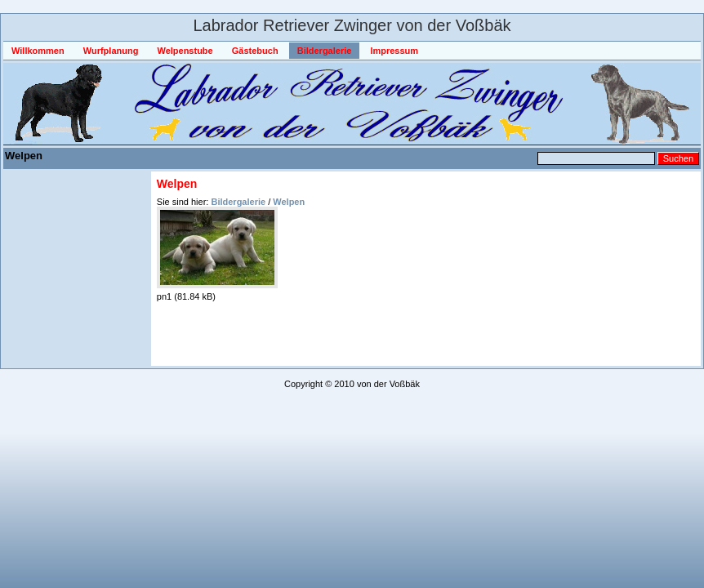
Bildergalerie (325, 51)
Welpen (289, 202)
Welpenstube (185, 51)
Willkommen (38, 51)
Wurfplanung (111, 51)
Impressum (394, 51)
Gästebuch (255, 51)
